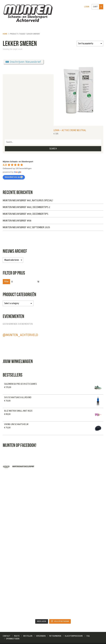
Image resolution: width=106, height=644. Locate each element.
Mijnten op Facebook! (20, 445)
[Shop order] (90, 44)
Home (5, 34)
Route (17, 636)
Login (87, 7)
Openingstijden (13, 639)
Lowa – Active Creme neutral (70, 130)
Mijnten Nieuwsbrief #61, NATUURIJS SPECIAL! (28, 200)
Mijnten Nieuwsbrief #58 (17, 221)
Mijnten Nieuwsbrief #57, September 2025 (26, 227)
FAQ (88, 636)
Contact (7, 636)
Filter (6, 282)
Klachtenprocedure (74, 636)
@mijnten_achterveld (20, 335)
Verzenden (41, 636)
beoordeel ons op (14, 177)
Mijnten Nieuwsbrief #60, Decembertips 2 (26, 207)
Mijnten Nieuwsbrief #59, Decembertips (25, 214)
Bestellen (28, 636)
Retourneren (55, 636)
